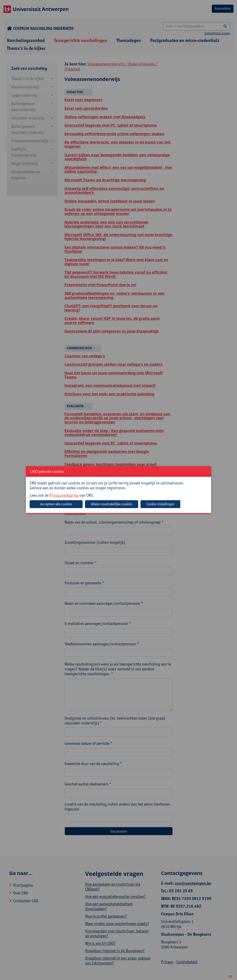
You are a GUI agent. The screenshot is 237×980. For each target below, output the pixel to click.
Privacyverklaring (64, 495)
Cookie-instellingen (160, 504)
